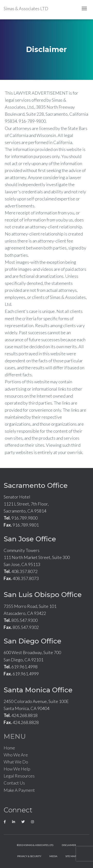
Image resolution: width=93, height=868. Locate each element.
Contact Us (14, 783)
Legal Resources (19, 776)
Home (9, 748)
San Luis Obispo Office (43, 595)
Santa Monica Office (38, 690)
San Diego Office (32, 641)
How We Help (17, 769)
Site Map (71, 856)
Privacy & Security (29, 856)
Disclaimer (69, 845)
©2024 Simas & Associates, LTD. (35, 845)
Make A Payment (19, 790)
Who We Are (16, 755)
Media (53, 856)
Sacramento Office (36, 485)
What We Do (16, 762)
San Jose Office (30, 539)
